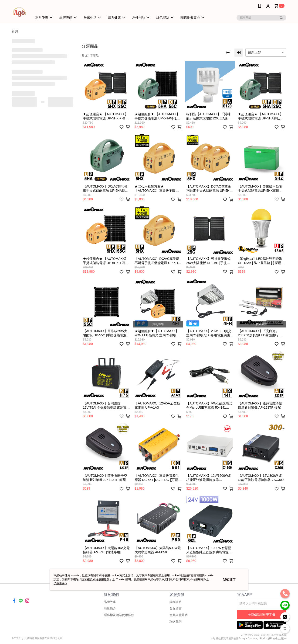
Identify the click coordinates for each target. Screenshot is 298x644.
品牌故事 (110, 602)
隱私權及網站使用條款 (119, 615)
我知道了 (229, 580)
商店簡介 (110, 608)
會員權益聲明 (179, 615)
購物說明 (176, 602)
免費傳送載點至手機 (262, 615)
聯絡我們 (176, 622)
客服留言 (176, 608)
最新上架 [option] (254, 52)
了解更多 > (60, 583)
